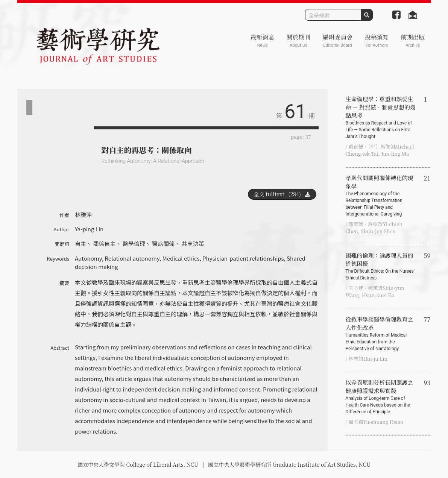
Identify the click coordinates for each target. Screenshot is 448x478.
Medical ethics (181, 258)
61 (295, 112)
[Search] (333, 15)
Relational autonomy (132, 258)
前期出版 (413, 40)
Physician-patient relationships (243, 258)
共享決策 (193, 244)
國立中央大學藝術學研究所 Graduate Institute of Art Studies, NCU (289, 464)
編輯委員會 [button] (337, 40)
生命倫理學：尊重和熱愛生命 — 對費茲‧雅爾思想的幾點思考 (382, 117)
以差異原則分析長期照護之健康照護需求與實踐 (382, 397)
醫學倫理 (134, 244)
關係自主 (104, 244)
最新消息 (262, 40)
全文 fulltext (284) (282, 194)
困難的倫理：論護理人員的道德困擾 (382, 266)
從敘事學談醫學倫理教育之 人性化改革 (382, 334)
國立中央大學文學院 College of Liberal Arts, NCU (138, 464)
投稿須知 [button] (377, 40)
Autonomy (88, 258)
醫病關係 (163, 244)
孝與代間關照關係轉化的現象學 (382, 196)
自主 (80, 244)
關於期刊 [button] (298, 40)
